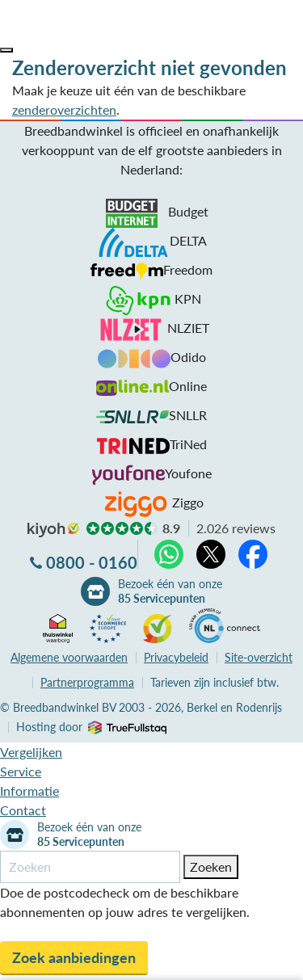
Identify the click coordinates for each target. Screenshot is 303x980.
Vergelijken (31, 752)
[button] (6, 50)
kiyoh (53, 530)
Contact (23, 810)
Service (21, 771)
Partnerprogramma (87, 682)
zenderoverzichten (64, 109)
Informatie (29, 791)
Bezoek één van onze (170, 591)
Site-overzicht (259, 657)
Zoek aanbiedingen (74, 957)
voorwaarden (69, 657)
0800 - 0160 (92, 562)
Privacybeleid (176, 657)
